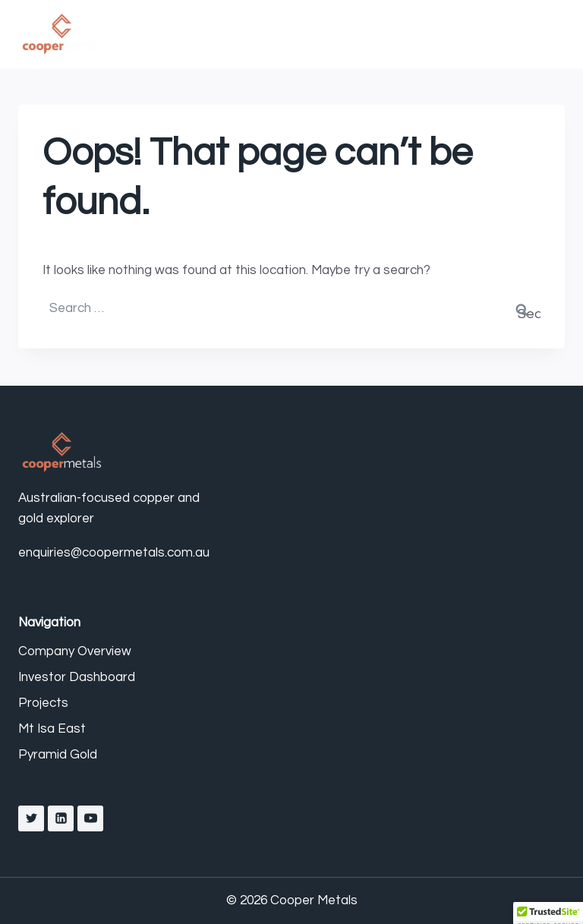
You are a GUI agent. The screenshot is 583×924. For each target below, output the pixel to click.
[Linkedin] (61, 818)
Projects (43, 703)
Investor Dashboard (77, 677)
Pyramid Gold (58, 755)
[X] (31, 818)
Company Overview (75, 651)
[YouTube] (90, 818)
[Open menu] (549, 34)
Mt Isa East (52, 729)
